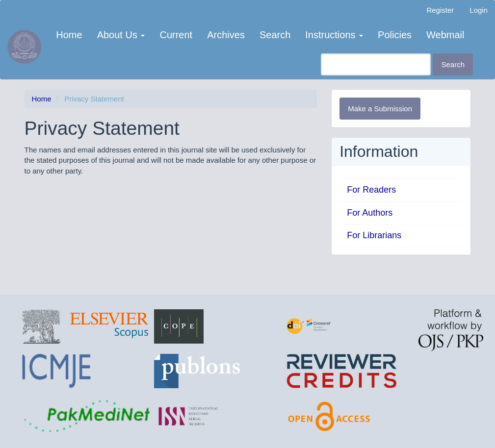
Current (176, 35)
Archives (226, 35)
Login (479, 10)
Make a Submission (380, 109)
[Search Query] (376, 64)
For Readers (371, 190)
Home (69, 35)
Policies (395, 35)
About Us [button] (121, 35)
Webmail (445, 35)
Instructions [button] (334, 35)
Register (440, 10)
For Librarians (374, 235)
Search (275, 35)
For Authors (370, 213)
